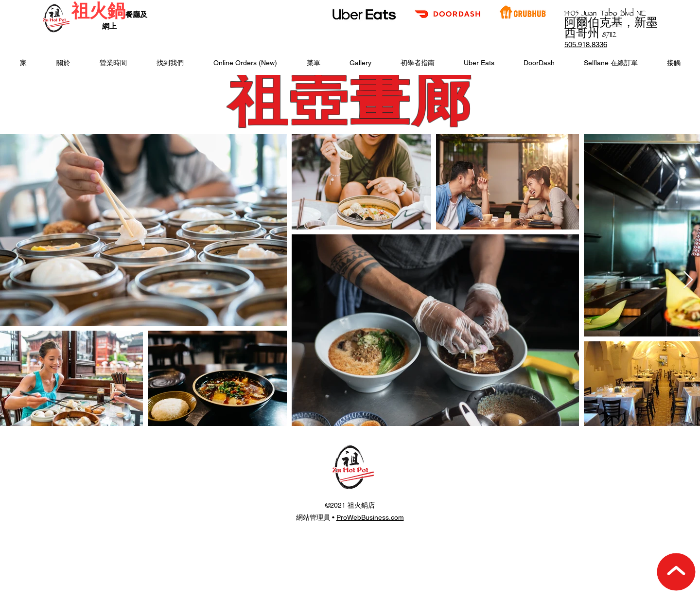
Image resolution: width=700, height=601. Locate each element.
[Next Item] (688, 280)
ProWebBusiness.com (370, 517)
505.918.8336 (586, 44)
